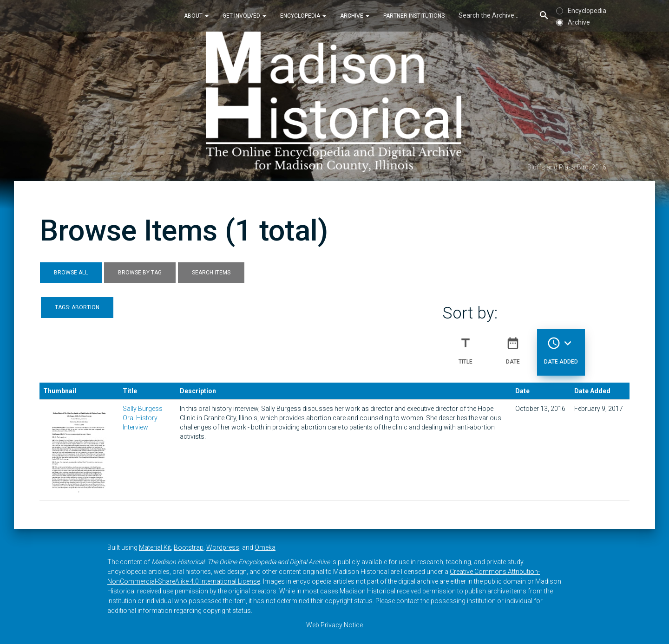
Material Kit (155, 547)
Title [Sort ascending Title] (466, 347)
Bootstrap (189, 547)
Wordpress (223, 547)
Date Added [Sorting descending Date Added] (561, 347)
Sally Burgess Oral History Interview (143, 418)
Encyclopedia (303, 16)
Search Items (211, 273)
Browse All (71, 273)
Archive (355, 16)
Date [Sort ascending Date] (513, 347)
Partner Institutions (414, 16)
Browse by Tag (140, 273)
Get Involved (244, 16)
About (196, 16)
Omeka (265, 547)
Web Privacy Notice (334, 625)
